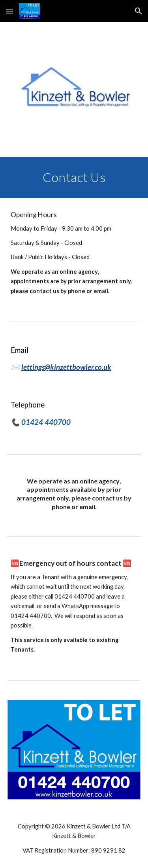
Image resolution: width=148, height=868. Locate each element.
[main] (74, 177)
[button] (9, 11)
